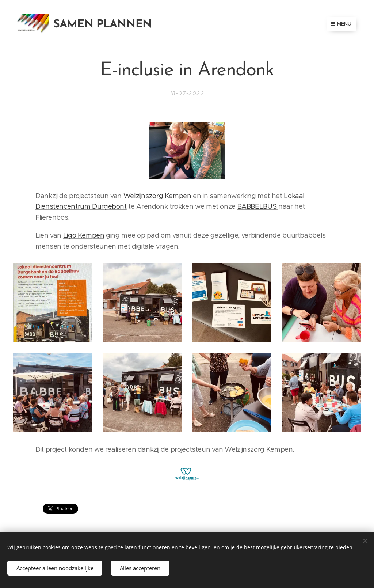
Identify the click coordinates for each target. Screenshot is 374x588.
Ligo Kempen (84, 235)
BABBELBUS (258, 206)
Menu (341, 24)
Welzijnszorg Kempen (157, 196)
